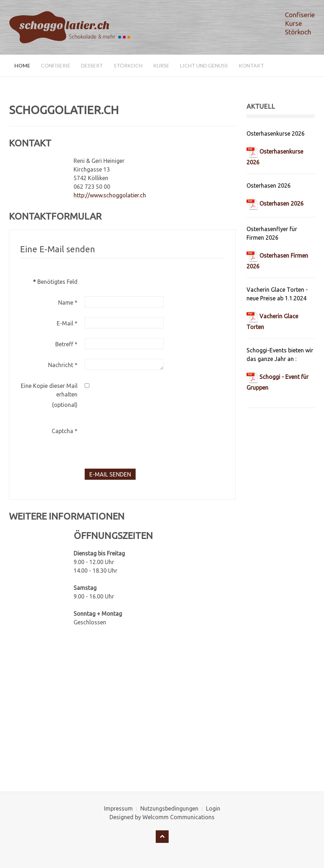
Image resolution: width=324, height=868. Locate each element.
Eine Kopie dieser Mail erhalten (49, 390)
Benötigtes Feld (55, 282)
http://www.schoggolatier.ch (110, 195)
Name (68, 302)
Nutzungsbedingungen (169, 808)
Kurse (161, 65)
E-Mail (67, 323)
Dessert (92, 65)
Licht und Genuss (204, 65)
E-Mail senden (110, 474)
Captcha (65, 431)
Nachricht (63, 365)
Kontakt (251, 65)
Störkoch (128, 65)
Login (213, 808)
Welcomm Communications (179, 817)
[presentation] (139, 439)
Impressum (118, 808)
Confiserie (56, 65)
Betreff (66, 344)
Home (22, 65)
